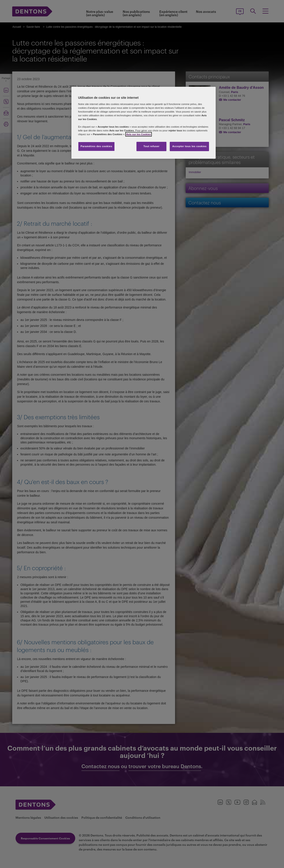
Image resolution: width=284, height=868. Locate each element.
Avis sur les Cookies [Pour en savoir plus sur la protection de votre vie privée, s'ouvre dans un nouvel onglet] (139, 134)
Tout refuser (151, 146)
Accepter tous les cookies (189, 146)
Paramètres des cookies (96, 146)
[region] (144, 123)
